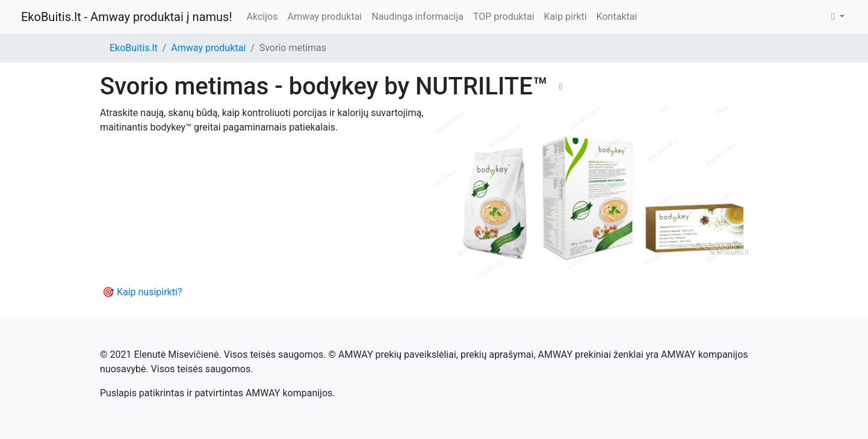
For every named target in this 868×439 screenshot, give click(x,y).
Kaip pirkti (566, 17)
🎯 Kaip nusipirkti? (142, 292)
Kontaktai (617, 17)
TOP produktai (504, 17)
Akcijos (262, 17)
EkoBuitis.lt (134, 48)
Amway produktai (324, 17)
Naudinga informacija (417, 17)
